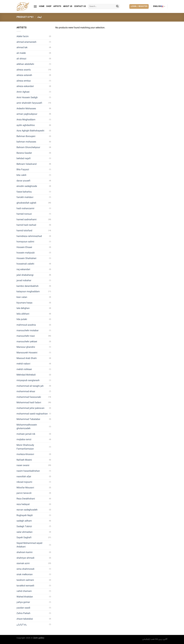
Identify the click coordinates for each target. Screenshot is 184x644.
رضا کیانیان (22, 625)
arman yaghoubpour (27, 114)
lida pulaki (22, 319)
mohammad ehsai (26, 392)
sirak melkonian (25, 574)
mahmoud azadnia (26, 325)
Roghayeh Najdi (25, 515)
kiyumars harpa (24, 303)
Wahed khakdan (25, 597)
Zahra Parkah (23, 613)
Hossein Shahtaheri (26, 258)
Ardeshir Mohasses (26, 109)
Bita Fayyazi (23, 170)
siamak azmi (23, 563)
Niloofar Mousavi (25, 488)
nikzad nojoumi (24, 482)
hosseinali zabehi (25, 264)
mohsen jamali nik (26, 434)
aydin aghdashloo (26, 125)
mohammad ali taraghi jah (30, 386)
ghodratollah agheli (26, 203)
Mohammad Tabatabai (28, 419)
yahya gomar (23, 602)
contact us (80, 6)
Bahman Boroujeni (26, 136)
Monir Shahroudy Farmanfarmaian (25, 447)
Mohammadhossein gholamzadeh (27, 427)
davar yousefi (23, 181)
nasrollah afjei (24, 477)
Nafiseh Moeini (24, 460)
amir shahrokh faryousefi (29, 103)
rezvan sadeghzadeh (27, 510)
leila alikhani (23, 314)
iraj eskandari (23, 269)
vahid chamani (24, 591)
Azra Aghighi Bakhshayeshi (30, 131)
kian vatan (22, 297)
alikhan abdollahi (25, 64)
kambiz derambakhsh (28, 286)
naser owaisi (23, 465)
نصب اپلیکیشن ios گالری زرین (155, 639)
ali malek (21, 53)
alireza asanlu (24, 70)
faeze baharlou (24, 192)
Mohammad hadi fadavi (29, 403)
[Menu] (35, 6)
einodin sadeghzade (27, 186)
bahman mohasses (26, 142)
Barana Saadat (24, 153)
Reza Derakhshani (26, 499)
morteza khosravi (25, 454)
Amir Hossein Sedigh (27, 98)
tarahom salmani (25, 580)
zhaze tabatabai (25, 619)
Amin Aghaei (23, 92)
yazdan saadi (23, 608)
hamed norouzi (24, 214)
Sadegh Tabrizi (24, 526)
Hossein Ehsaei (24, 247)
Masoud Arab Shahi (27, 358)
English (159, 6)
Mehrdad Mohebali (26, 375)
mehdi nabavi (23, 364)
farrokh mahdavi (25, 197)
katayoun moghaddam (28, 292)
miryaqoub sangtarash (28, 380)
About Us (68, 6)
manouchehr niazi (26, 336)
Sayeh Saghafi (24, 538)
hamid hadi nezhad (26, 225)
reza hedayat (23, 504)
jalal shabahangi (25, 275)
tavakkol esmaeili (25, 586)
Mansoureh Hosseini (27, 353)
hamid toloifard (24, 231)
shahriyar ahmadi (25, 558)
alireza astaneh (24, 75)
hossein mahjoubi (26, 253)
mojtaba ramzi (24, 440)
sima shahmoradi (25, 569)
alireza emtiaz (24, 81)
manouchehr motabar (28, 331)
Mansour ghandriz (26, 347)
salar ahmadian (25, 532)
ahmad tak (22, 48)
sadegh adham (24, 521)
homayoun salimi (25, 242)
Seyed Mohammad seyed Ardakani (29, 545)
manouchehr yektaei (27, 342)
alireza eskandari (25, 86)
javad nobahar (24, 281)
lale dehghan (23, 308)
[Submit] (117, 6)
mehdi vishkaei (24, 369)
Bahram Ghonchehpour (28, 147)
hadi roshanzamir (25, 209)
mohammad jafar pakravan (30, 408)
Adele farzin (23, 36)
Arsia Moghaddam (26, 120)
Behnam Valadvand (27, 164)
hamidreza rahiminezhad (29, 236)
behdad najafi (24, 158)
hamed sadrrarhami (27, 220)
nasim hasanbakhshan (28, 471)
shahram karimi (25, 552)
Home (42, 6)
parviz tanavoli (24, 493)
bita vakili (21, 175)
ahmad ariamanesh (26, 42)
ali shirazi (21, 59)
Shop (49, 6)
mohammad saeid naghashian (32, 414)
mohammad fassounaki (29, 397)
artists (57, 6)
